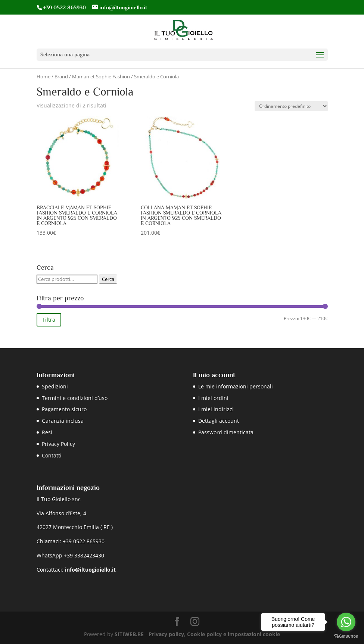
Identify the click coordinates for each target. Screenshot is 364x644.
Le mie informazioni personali (236, 386)
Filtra (49, 320)
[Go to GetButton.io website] (346, 636)
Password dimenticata (226, 432)
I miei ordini (213, 398)
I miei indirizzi (216, 409)
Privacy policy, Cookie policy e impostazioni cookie (214, 634)
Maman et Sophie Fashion (101, 76)
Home (43, 76)
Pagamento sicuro (64, 409)
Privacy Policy (58, 444)
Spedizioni (55, 386)
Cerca (108, 279)
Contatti (52, 455)
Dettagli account (219, 421)
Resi (47, 432)
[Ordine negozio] (291, 106)
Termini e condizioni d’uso (75, 398)
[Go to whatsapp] (346, 622)
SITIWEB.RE (129, 634)
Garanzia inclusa (63, 421)
